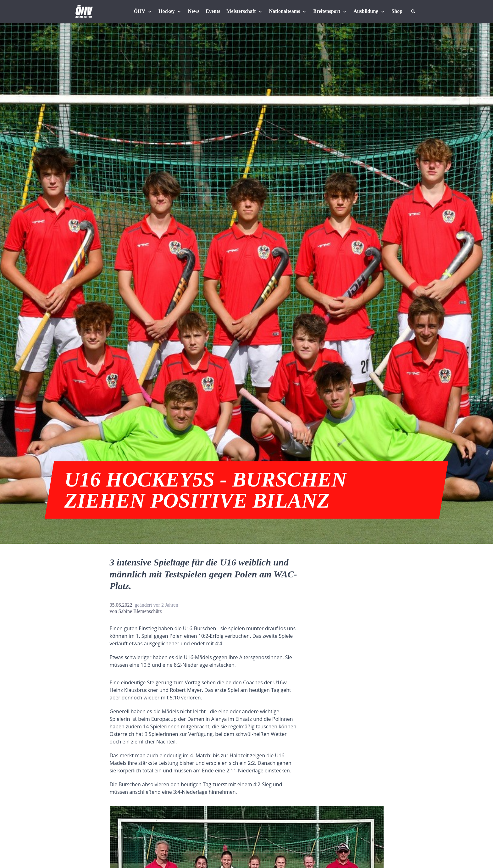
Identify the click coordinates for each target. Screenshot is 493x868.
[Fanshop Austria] (397, 11)
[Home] (84, 11)
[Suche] (413, 11)
